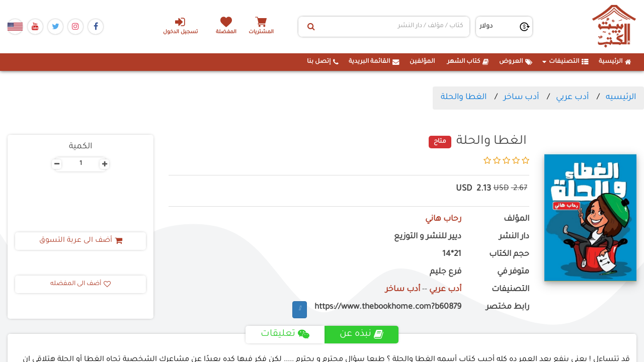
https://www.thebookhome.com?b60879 (388, 307)
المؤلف (516, 219)
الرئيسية (615, 62)
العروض (516, 62)
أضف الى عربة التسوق (81, 241)
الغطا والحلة (464, 98)
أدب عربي (572, 98)
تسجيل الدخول (180, 26)
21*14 (452, 255)
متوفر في (513, 272)
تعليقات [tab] (285, 334)
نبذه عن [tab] (361, 334)
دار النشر (514, 237)
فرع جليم (446, 272)
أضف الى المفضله (80, 284)
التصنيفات (566, 62)
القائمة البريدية (374, 62)
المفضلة (227, 32)
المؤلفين (422, 62)
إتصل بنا (323, 62)
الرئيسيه (621, 98)
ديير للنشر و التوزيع (428, 237)
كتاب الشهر (468, 62)
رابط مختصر (508, 307)
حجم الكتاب (509, 255)
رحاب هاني (443, 219)
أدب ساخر (521, 98)
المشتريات (261, 32)
